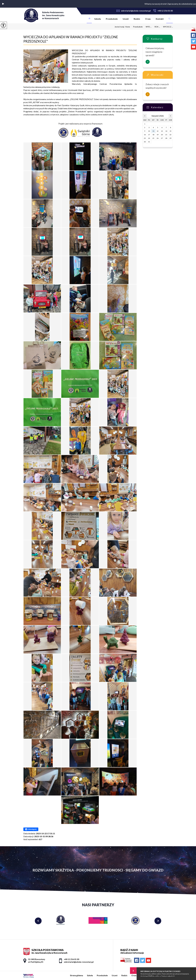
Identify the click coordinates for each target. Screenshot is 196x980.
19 (158, 135)
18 (153, 135)
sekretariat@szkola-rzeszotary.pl (134, 11)
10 (149, 131)
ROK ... (156, 27)
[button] (3, 4)
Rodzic (137, 19)
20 (162, 135)
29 (170, 138)
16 (145, 135)
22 (170, 135)
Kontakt (160, 19)
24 (149, 138)
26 (158, 138)
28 (166, 138)
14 (166, 131)
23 (145, 138)
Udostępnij (31, 829)
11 (153, 131)
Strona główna (89, 19)
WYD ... (147, 27)
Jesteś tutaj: (120, 27)
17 (149, 135)
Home (128, 27)
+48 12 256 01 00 (163, 11)
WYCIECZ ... (166, 27)
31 (149, 142)
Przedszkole (112, 19)
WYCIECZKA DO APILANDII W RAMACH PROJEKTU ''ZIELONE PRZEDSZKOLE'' (71, 39)
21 (166, 135)
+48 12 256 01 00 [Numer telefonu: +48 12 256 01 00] (72, 959)
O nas (148, 19)
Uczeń (126, 19)
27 (162, 138)
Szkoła (98, 19)
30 (145, 142)
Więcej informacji (148, 62)
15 (170, 131)
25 (153, 138)
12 (158, 131)
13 (162, 131)
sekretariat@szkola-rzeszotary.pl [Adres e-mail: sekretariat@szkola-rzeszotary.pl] (79, 962)
